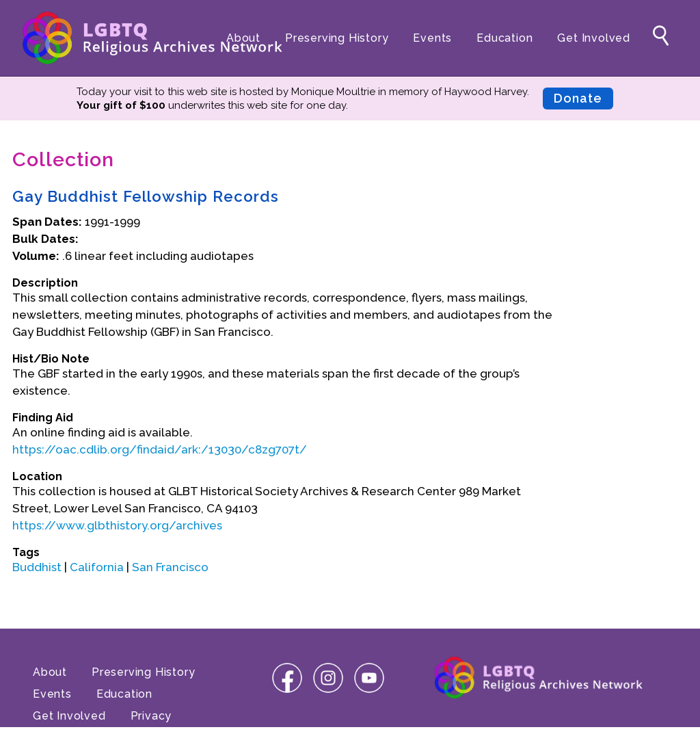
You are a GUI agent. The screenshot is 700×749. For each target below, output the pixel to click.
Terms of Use (71, 738)
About (243, 38)
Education (504, 38)
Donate (578, 98)
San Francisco (170, 567)
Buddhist (37, 567)
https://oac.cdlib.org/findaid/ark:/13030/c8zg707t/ (160, 449)
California (97, 567)
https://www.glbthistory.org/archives (117, 525)
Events (432, 38)
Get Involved (594, 38)
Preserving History (337, 38)
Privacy (151, 716)
